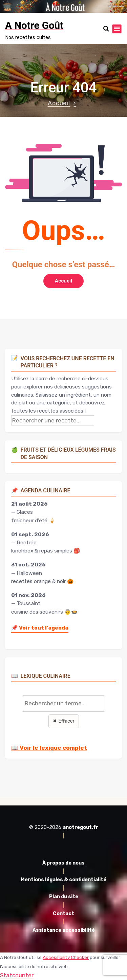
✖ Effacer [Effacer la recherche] (64, 721)
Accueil (59, 103)
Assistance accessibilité (64, 930)
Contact (63, 914)
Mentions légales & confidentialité (63, 880)
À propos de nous (63, 863)
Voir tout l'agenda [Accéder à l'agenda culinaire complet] (40, 628)
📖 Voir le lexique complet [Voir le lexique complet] (49, 748)
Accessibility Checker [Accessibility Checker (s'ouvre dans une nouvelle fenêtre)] (66, 957)
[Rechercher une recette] (53, 420)
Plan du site (64, 897)
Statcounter (17, 975)
